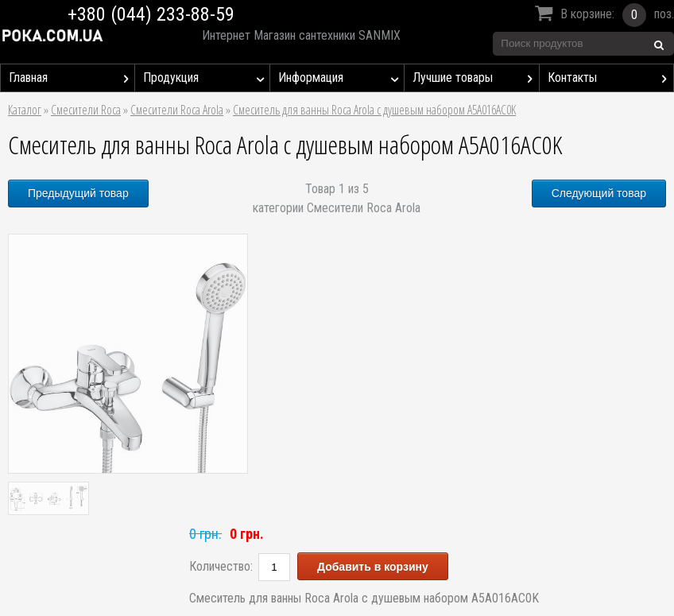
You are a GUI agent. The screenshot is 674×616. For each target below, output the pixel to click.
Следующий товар (599, 193)
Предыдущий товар (78, 193)
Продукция (206, 78)
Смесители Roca (86, 110)
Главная (72, 78)
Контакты (610, 78)
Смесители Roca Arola (177, 110)
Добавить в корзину (373, 567)
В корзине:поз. (602, 15)
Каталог (25, 110)
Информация (341, 78)
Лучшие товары (475, 78)
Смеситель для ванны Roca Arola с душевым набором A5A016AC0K (374, 110)
